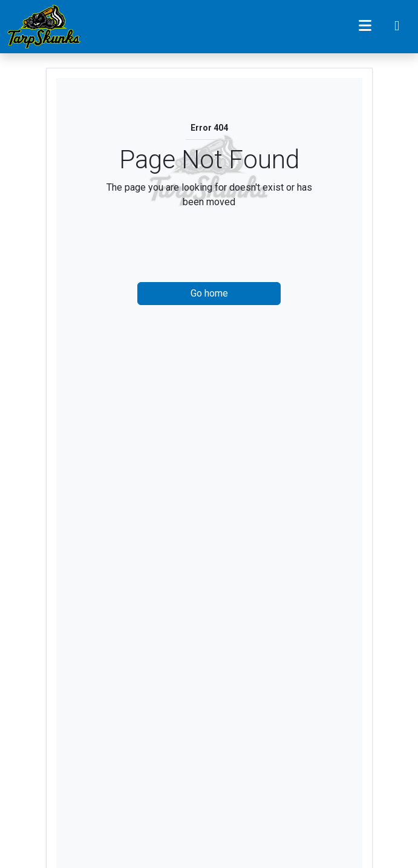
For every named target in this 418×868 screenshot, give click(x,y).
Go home (209, 293)
